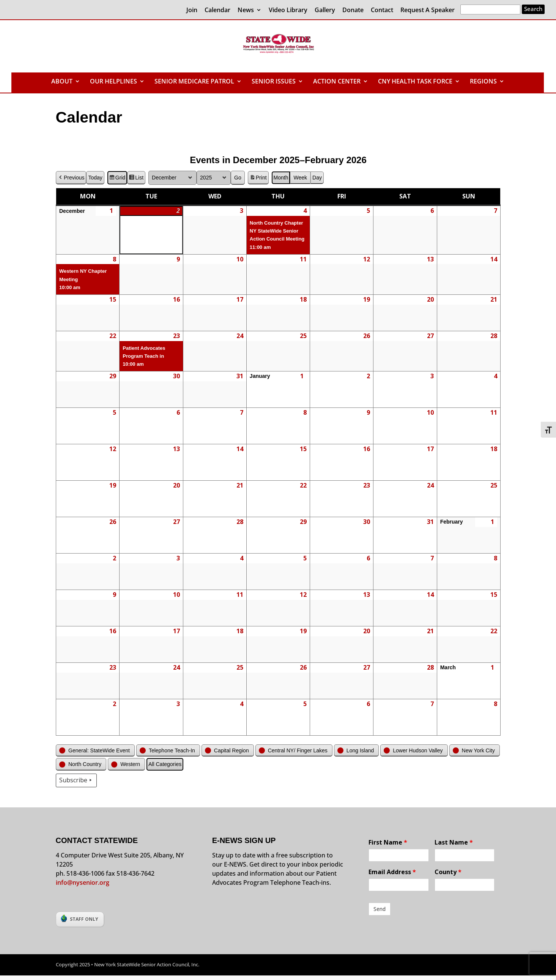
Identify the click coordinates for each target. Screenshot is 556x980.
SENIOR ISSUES (274, 82)
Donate (353, 10)
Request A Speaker (428, 10)
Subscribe (76, 780)
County (448, 872)
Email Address (392, 872)
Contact (382, 10)
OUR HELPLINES (113, 82)
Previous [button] (71, 178)
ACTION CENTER (337, 82)
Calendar (217, 10)
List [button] (136, 179)
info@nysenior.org (83, 882)
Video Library (288, 10)
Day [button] (317, 178)
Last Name (454, 842)
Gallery (325, 10)
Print (258, 179)
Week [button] (300, 178)
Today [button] (95, 178)
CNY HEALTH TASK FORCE (415, 82)
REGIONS (483, 82)
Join (192, 10)
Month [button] (281, 178)
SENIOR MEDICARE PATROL (194, 82)
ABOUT (62, 82)
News (246, 10)
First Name (388, 842)
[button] (95, 751)
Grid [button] (117, 179)
